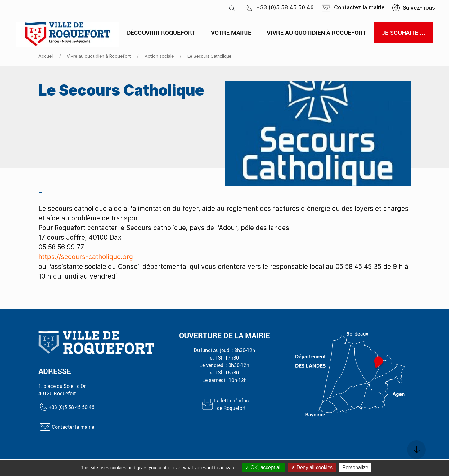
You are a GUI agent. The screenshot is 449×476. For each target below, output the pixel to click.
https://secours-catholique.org (86, 257)
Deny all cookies (312, 467)
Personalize (355, 467)
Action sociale (159, 56)
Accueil (46, 56)
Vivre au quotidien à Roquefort (99, 56)
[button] (232, 8)
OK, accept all (263, 467)
